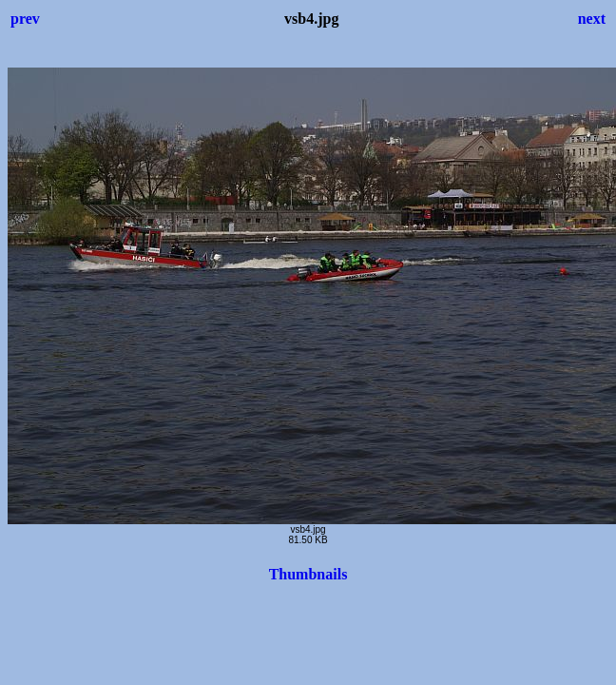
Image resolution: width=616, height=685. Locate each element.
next (592, 19)
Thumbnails (308, 574)
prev (25, 19)
